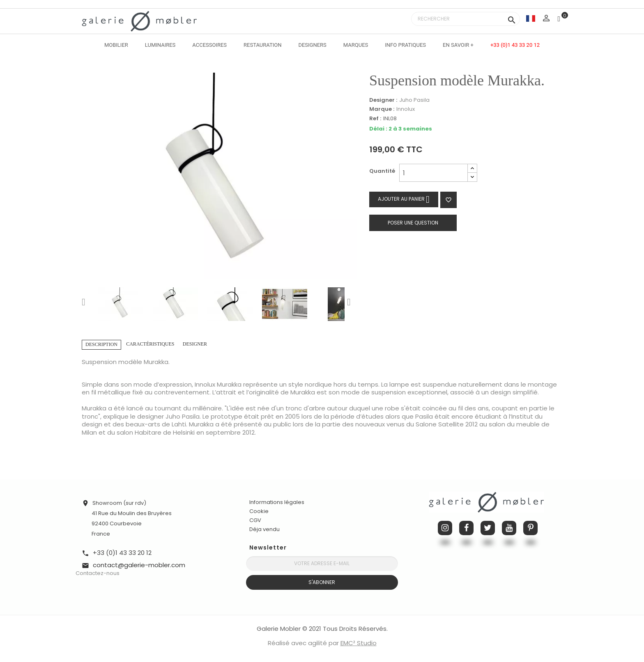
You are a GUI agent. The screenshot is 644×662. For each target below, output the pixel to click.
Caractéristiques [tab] (150, 344)
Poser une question (413, 223)
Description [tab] (101, 344)
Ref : (375, 119)
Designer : (383, 100)
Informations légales (277, 502)
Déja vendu (264, 529)
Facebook (466, 528)
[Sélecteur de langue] (531, 18)
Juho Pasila (414, 100)
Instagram (445, 528)
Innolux (406, 109)
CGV (255, 520)
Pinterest (530, 528)
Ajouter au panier (404, 199)
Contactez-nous (98, 573)
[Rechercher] (466, 19)
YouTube (509, 528)
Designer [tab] (195, 344)
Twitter (488, 528)
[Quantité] (434, 173)
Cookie (259, 511)
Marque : (382, 109)
